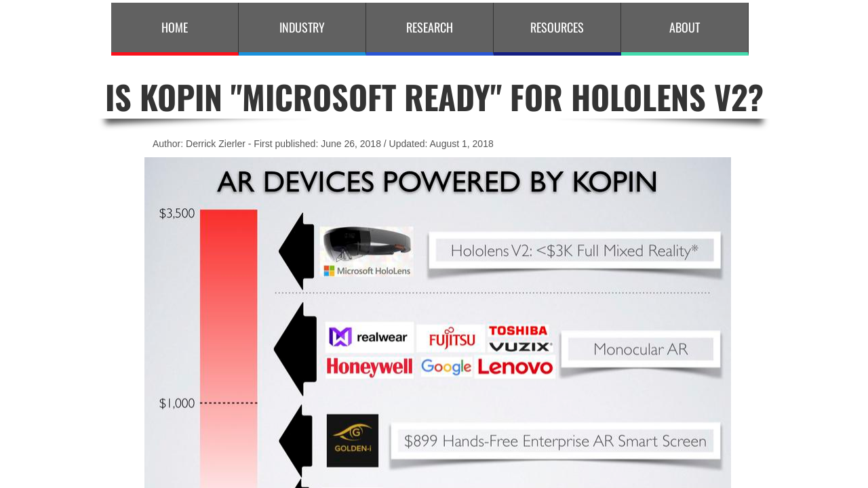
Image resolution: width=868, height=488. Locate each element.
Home (175, 27)
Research (430, 27)
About (685, 27)
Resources (557, 27)
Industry (302, 27)
